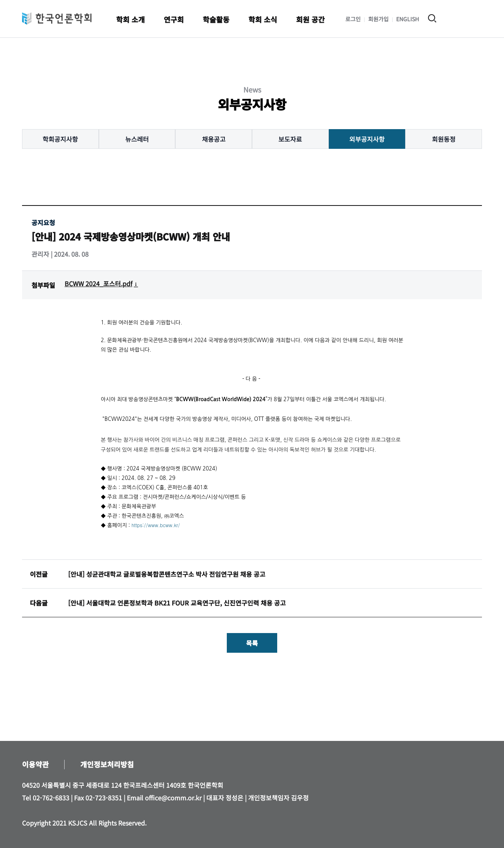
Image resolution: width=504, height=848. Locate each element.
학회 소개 (131, 19)
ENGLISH (408, 19)
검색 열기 (432, 19)
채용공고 (214, 139)
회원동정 (444, 139)
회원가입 (378, 19)
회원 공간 (310, 19)
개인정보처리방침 (107, 764)
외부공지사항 (367, 139)
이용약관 (35, 764)
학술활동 (216, 19)
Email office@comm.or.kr (164, 798)
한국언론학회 (57, 19)
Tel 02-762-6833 (46, 798)
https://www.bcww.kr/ (156, 525)
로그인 (353, 19)
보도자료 (290, 139)
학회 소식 (263, 19)
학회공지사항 (60, 139)
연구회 (174, 19)
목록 (252, 643)
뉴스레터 (137, 139)
